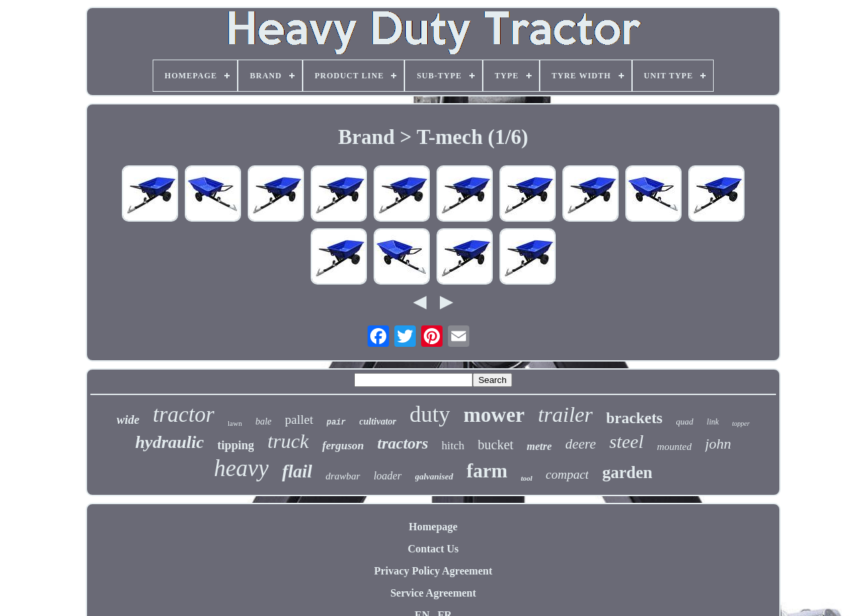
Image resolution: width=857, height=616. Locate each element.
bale (263, 421)
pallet (299, 419)
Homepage (434, 527)
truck (288, 441)
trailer (565, 414)
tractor (183, 414)
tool (527, 478)
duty (430, 414)
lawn (235, 423)
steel (626, 442)
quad (685, 421)
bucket (496, 445)
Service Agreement (433, 593)
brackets (634, 418)
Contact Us (433, 549)
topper (741, 423)
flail (297, 471)
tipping (235, 445)
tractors (402, 443)
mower (494, 415)
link (713, 422)
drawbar (343, 476)
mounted (674, 447)
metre (539, 446)
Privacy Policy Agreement (434, 571)
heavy (242, 468)
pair (336, 422)
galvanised (434, 476)
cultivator (378, 421)
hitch (453, 446)
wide (128, 420)
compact (567, 474)
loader (388, 476)
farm (487, 471)
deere (580, 444)
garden (627, 472)
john (718, 444)
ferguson (343, 446)
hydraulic (170, 442)
